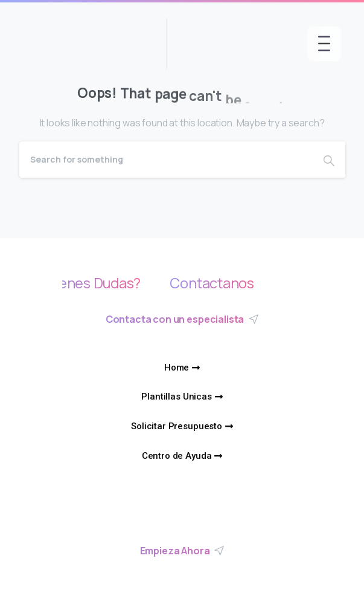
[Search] (166, 160)
